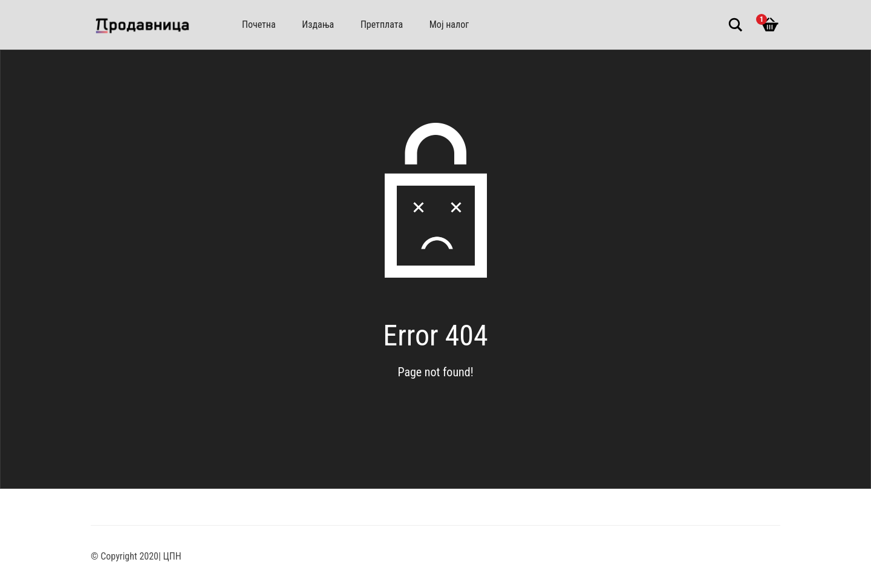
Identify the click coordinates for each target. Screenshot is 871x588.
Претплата (382, 24)
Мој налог (449, 24)
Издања (318, 24)
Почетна (259, 24)
